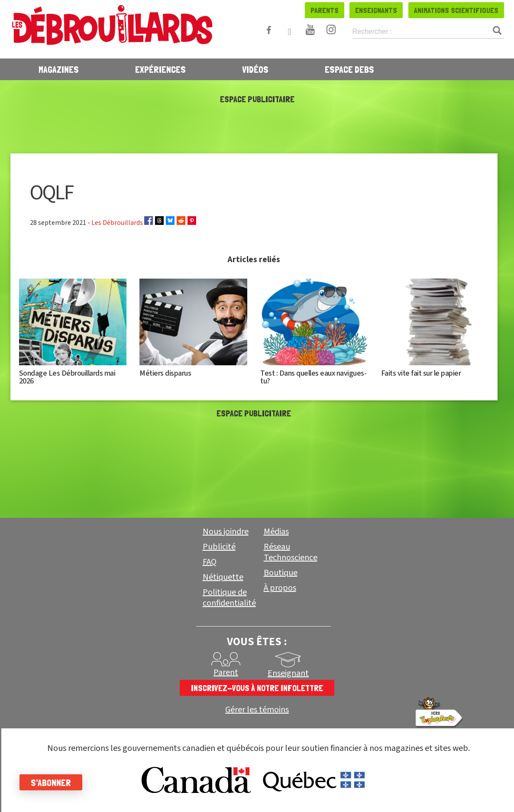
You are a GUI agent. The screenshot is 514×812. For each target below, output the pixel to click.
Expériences (160, 69)
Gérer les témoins (257, 710)
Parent (226, 672)
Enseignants (376, 10)
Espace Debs (349, 69)
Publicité (219, 547)
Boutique (281, 573)
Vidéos (255, 69)
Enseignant (288, 673)
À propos (280, 588)
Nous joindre (226, 532)
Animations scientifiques (456, 10)
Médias (276, 532)
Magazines (59, 69)
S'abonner (53, 783)
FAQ (210, 562)
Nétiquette (223, 577)
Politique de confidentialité (229, 598)
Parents (325, 10)
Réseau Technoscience (291, 552)
